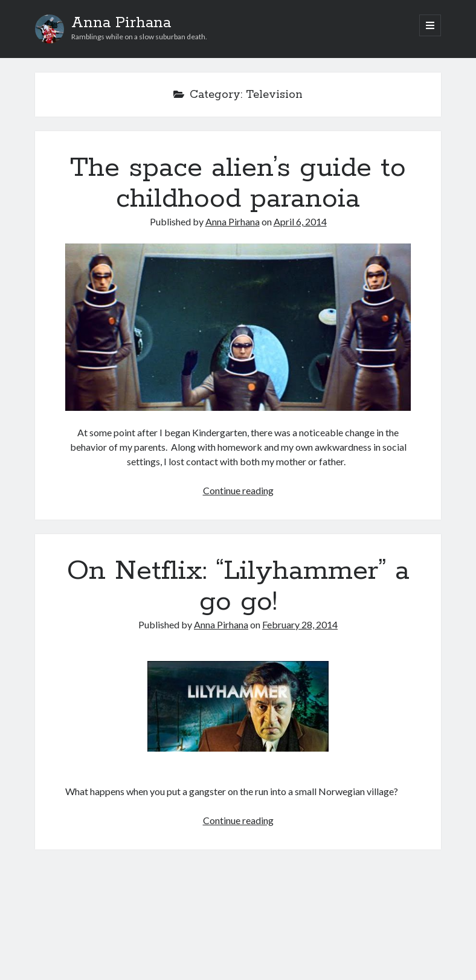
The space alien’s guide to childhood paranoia (238, 183)
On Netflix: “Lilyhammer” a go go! (238, 586)
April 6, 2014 (300, 221)
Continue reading (238, 490)
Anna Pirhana (121, 23)
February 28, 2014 (300, 624)
